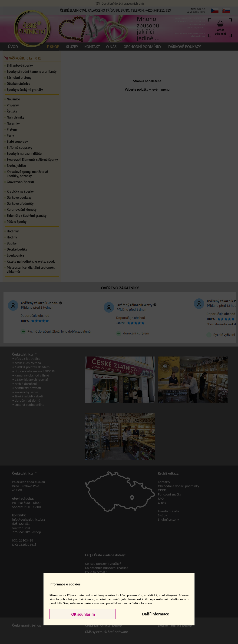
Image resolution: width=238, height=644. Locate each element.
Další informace (155, 614)
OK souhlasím (83, 614)
